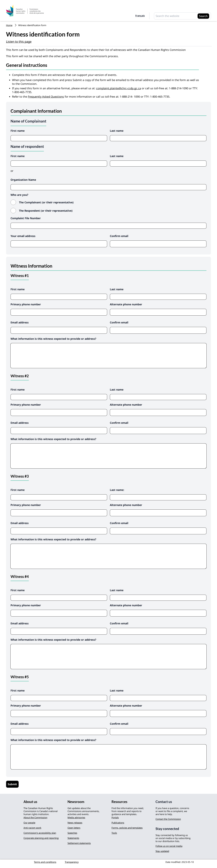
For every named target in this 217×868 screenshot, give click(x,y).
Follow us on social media (169, 846)
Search (203, 16)
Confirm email (119, 236)
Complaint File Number (26, 218)
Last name (117, 131)
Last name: (117, 490)
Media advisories (76, 817)
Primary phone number (26, 304)
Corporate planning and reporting (41, 838)
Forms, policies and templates (127, 828)
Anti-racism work (32, 828)
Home (9, 25)
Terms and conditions (45, 862)
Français (140, 16)
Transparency (72, 862)
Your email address (23, 236)
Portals (115, 817)
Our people (29, 823)
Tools (114, 833)
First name (18, 131)
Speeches (72, 833)
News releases (75, 823)
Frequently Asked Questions (46, 97)
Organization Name (23, 180)
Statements (73, 838)
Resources (119, 802)
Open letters (74, 828)
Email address (20, 322)
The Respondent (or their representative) (46, 211)
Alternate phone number (126, 304)
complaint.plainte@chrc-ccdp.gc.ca (119, 88)
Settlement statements (79, 843)
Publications (118, 823)
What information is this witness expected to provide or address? (53, 339)
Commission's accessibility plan (40, 833)
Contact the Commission (168, 819)
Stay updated (162, 851)
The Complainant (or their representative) (46, 202)
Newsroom (76, 802)
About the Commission (35, 817)
